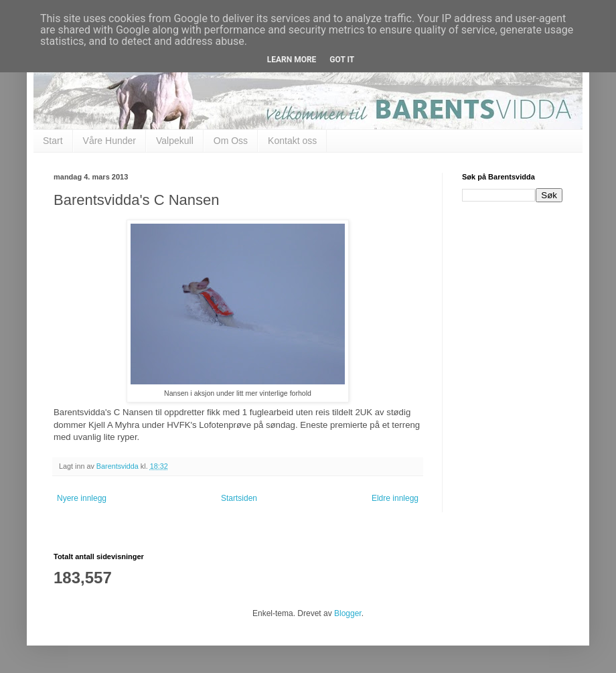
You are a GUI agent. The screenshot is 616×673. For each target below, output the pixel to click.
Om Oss (231, 141)
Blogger (348, 613)
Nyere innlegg (82, 498)
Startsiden (239, 498)
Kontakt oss (292, 141)
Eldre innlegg (395, 498)
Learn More (292, 60)
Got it (342, 60)
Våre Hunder (109, 141)
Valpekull (175, 141)
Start (53, 141)
